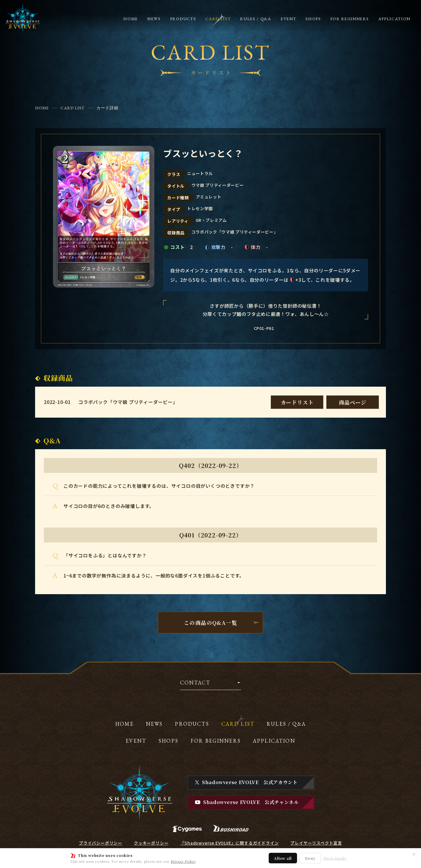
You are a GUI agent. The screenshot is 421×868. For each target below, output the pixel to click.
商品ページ (353, 402)
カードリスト (297, 402)
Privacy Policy (183, 861)
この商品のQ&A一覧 (210, 623)
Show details (335, 858)
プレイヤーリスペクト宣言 (316, 843)
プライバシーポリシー (101, 843)
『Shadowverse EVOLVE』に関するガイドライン (229, 843)
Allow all (283, 858)
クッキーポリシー (151, 843)
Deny (310, 858)
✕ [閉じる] (414, 854)
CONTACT (195, 683)
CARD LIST (73, 108)
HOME (42, 108)
